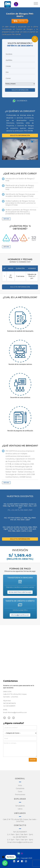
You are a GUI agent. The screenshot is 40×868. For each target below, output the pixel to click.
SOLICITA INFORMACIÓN (20, 135)
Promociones (20, 795)
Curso (20, 792)
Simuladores (20, 806)
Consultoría (20, 788)
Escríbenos (20, 101)
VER (5, 219)
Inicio (20, 785)
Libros (20, 809)
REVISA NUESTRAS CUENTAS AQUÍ (20, 592)
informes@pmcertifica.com (20, 615)
